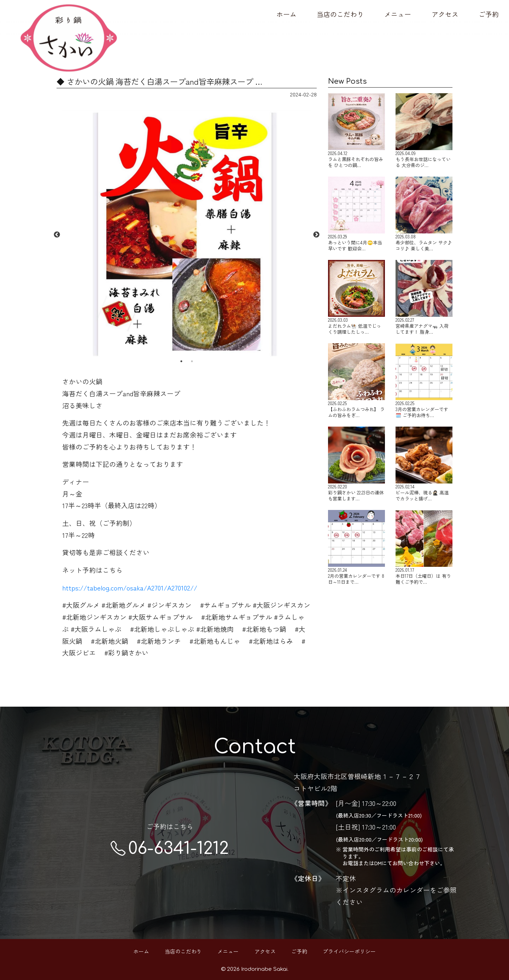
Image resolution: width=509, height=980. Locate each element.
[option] (187, 235)
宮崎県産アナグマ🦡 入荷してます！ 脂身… (424, 297)
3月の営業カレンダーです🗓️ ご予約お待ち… (424, 381)
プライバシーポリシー (349, 951)
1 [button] (181, 361)
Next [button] (316, 235)
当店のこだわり (340, 14)
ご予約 (489, 14)
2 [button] (192, 361)
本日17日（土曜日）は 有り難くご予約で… (424, 547)
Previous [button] (57, 235)
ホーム (286, 14)
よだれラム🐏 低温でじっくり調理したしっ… (356, 297)
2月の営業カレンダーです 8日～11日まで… (356, 547)
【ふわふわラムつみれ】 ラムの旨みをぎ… (356, 381)
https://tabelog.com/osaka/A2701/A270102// (130, 587)
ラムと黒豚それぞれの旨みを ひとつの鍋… (356, 131)
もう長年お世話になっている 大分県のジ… (424, 131)
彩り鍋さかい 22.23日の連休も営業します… (356, 464)
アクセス (445, 14)
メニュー (398, 14)
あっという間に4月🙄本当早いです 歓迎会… (356, 214)
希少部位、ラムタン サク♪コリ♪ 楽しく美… (424, 214)
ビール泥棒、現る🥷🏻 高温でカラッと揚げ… (424, 464)
